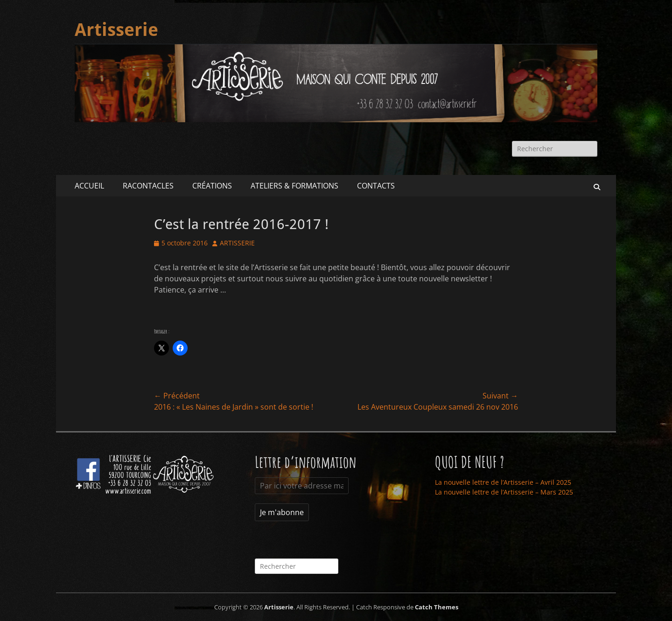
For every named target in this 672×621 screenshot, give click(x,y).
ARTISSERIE (237, 243)
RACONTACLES (148, 186)
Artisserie (116, 30)
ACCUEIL (89, 186)
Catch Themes (437, 607)
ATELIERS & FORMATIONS (294, 186)
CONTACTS (376, 186)
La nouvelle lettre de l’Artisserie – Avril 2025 (503, 482)
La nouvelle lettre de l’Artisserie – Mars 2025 (504, 492)
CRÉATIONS (212, 186)
